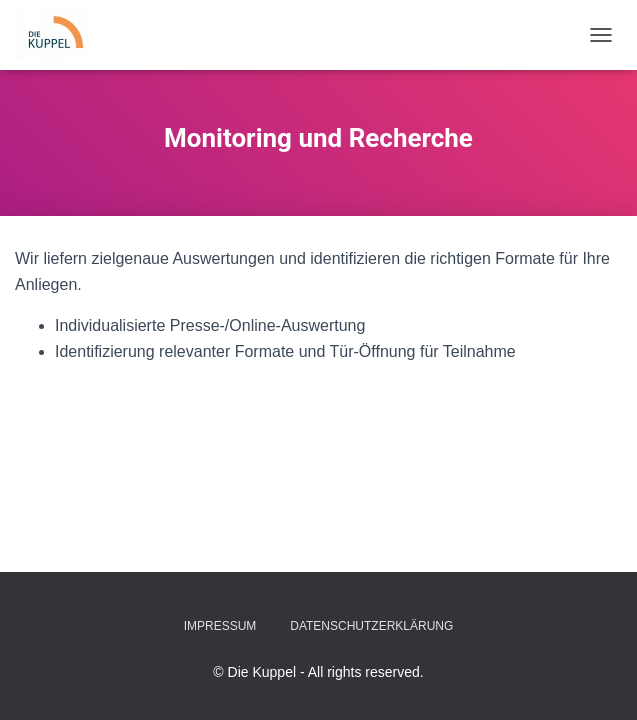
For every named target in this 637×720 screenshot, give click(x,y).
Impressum (220, 626)
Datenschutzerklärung (371, 626)
